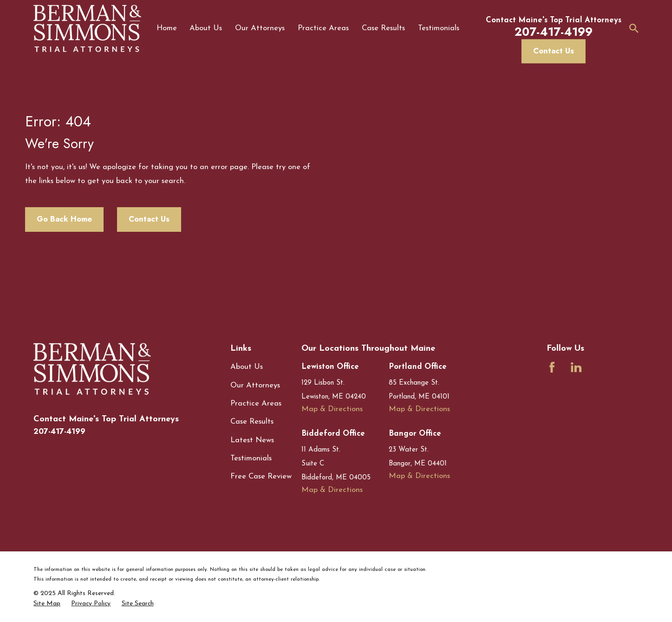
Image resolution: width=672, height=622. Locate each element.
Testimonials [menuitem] (439, 28)
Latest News (252, 440)
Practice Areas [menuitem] (323, 28)
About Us (247, 367)
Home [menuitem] (167, 28)
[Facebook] (552, 367)
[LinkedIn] (576, 367)
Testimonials (251, 458)
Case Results (252, 422)
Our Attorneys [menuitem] (260, 28)
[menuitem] (47, 604)
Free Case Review (261, 477)
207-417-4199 (59, 431)
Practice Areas (256, 404)
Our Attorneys (255, 386)
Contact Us (554, 51)
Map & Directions (332, 409)
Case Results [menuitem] (383, 28)
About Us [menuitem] (206, 28)
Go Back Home (64, 219)
